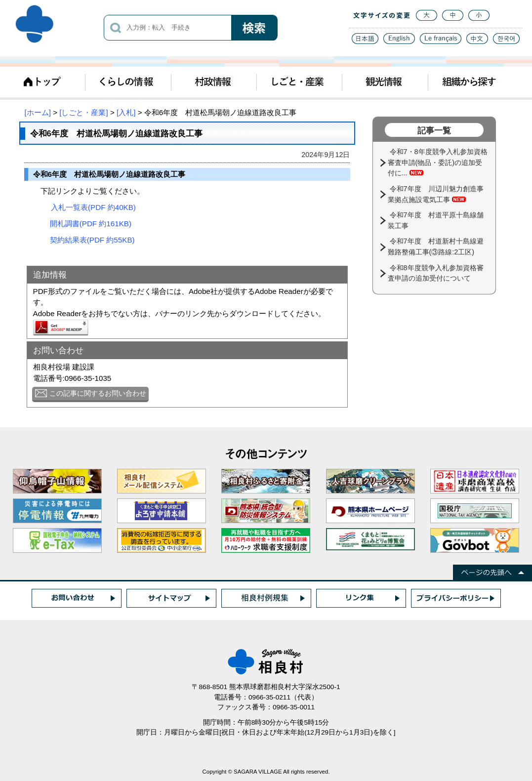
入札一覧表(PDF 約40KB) (93, 207)
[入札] (126, 112)
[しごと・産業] (83, 112)
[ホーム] (38, 112)
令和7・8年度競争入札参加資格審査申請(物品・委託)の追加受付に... (438, 162)
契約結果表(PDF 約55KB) (92, 240)
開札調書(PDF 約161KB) (91, 224)
